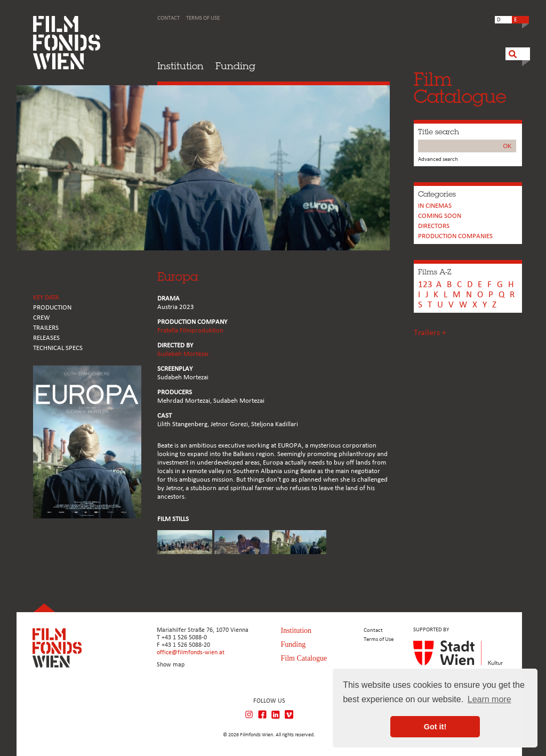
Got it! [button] (435, 727)
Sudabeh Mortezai (183, 354)
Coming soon (440, 216)
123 (425, 285)
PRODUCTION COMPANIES (455, 236)
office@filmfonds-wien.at (191, 653)
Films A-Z (435, 272)
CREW (42, 318)
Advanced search (438, 160)
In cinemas (435, 206)
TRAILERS (46, 328)
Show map (171, 665)
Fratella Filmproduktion (190, 331)
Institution (180, 66)
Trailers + (430, 333)
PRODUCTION (52, 308)
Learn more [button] (489, 699)
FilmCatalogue (460, 88)
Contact (168, 18)
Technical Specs (58, 348)
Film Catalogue (304, 658)
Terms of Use (203, 18)
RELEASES (46, 338)
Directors (434, 226)
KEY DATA (46, 298)
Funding (235, 66)
